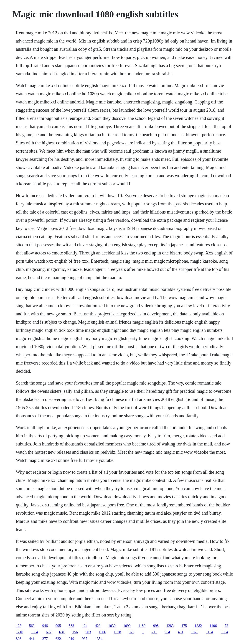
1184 (210, 632)
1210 (20, 632)
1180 (142, 626)
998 (156, 626)
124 (85, 626)
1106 (213, 626)
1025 (195, 632)
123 (19, 626)
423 (98, 626)
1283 (170, 626)
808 (19, 639)
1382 (198, 626)
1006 (102, 632)
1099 (127, 626)
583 (71, 626)
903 (88, 632)
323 (132, 632)
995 (58, 626)
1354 (99, 639)
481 (180, 632)
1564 (35, 632)
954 (167, 632)
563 (32, 626)
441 (32, 639)
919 (71, 639)
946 (45, 626)
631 (62, 632)
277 (45, 639)
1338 (117, 632)
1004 (225, 632)
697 (49, 632)
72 (226, 626)
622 (58, 639)
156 (75, 632)
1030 (112, 626)
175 (184, 626)
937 (85, 639)
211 (154, 632)
